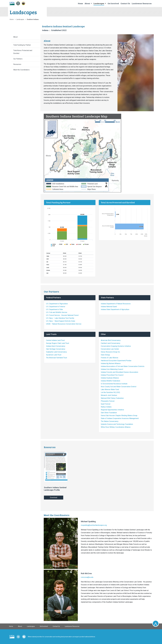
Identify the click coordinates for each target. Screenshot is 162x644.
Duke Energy (105, 355)
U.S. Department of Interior (56, 307)
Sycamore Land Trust (54, 355)
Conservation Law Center (110, 349)
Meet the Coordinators (21, 70)
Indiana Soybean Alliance (110, 378)
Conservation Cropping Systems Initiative (116, 346)
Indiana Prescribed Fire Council (112, 375)
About (15, 37)
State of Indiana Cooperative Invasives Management (120, 418)
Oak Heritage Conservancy (56, 349)
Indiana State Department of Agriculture (115, 309)
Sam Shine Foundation (109, 413)
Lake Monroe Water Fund (110, 389)
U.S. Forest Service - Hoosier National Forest (62, 315)
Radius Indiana (106, 407)
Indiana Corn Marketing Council (112, 369)
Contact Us (56, 626)
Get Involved (44, 626)
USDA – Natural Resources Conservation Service (64, 324)
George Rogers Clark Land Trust (58, 343)
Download (54, 498)
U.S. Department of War (54, 309)
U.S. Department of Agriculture (57, 304)
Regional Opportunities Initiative (112, 410)
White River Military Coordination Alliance (116, 427)
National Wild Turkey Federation (112, 398)
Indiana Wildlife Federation (110, 381)
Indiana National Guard (109, 307)
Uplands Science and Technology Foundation (117, 424)
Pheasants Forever (108, 401)
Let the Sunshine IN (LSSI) (110, 392)
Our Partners (18, 59)
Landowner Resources (72, 626)
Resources (17, 64)
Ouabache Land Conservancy (56, 352)
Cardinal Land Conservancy (111, 343)
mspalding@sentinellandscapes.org (94, 525)
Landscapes (20, 19)
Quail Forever (106, 404)
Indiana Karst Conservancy (56, 346)
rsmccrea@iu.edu (87, 577)
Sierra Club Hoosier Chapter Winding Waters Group (119, 416)
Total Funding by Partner (22, 45)
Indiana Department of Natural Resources (116, 304)
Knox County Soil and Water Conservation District (119, 387)
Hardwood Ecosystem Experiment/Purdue (116, 361)
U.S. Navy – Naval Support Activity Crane (61, 321)
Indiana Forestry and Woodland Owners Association (119, 372)
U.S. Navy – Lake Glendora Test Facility (60, 318)
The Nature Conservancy (110, 421)
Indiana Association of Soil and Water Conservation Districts (123, 366)
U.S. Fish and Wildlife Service (57, 312)
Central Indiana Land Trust (55, 340)
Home (12, 19)
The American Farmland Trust (57, 358)
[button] (88, 3)
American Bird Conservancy (111, 340)
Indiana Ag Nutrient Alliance (111, 363)
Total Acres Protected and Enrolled (23, 52)
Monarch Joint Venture (109, 395)
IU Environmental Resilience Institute (114, 384)
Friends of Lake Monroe (110, 358)
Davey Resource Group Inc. (111, 352)
